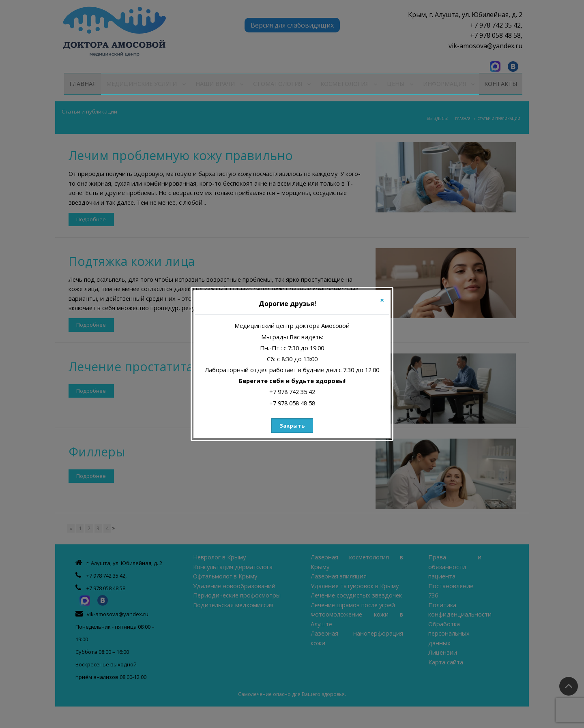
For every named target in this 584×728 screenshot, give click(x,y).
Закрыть (292, 426)
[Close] (382, 300)
